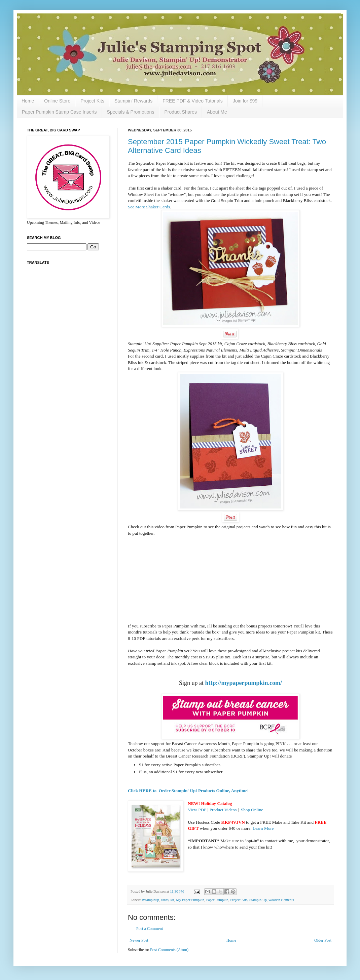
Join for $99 (245, 101)
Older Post (323, 940)
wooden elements (281, 900)
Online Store (57, 101)
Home (28, 101)
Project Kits (92, 101)
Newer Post (139, 940)
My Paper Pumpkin (190, 900)
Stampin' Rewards (133, 101)
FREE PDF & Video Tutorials (193, 101)
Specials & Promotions (131, 112)
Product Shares (181, 112)
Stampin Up (258, 900)
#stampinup (150, 900)
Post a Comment (150, 929)
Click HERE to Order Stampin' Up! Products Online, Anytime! (188, 791)
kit (172, 900)
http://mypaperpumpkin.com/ (243, 683)
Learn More (263, 828)
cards (165, 900)
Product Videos (223, 810)
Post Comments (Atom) (169, 950)
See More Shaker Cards (149, 207)
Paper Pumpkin (217, 900)
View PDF (197, 810)
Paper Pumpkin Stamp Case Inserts (59, 112)
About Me (217, 112)
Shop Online (252, 810)
